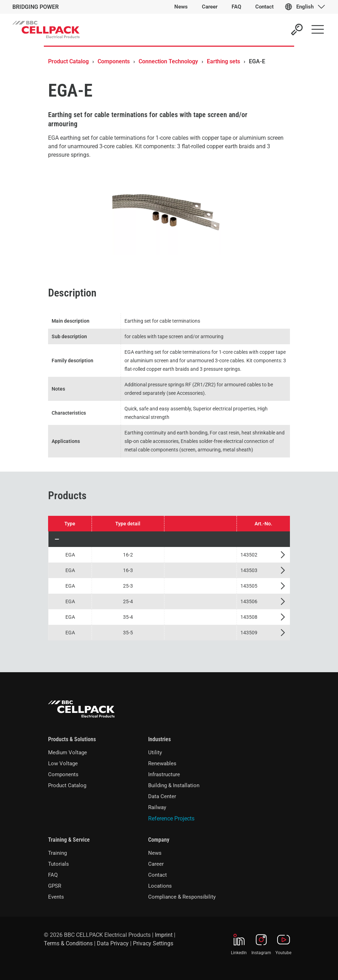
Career (156, 864)
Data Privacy (113, 943)
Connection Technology (168, 61)
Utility (155, 753)
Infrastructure (164, 774)
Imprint (164, 935)
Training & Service (69, 840)
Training (57, 853)
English (305, 7)
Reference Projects (171, 818)
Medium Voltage (68, 753)
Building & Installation (174, 785)
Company (159, 840)
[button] (169, 539)
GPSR (55, 886)
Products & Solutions (72, 739)
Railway (157, 807)
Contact (158, 875)
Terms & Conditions (68, 943)
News (155, 853)
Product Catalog (68, 61)
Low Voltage (63, 763)
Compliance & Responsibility (182, 897)
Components (114, 61)
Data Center (162, 796)
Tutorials (59, 864)
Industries (159, 739)
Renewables (162, 763)
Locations (160, 886)
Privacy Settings (153, 943)
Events (56, 897)
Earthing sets (223, 61)
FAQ (53, 875)
